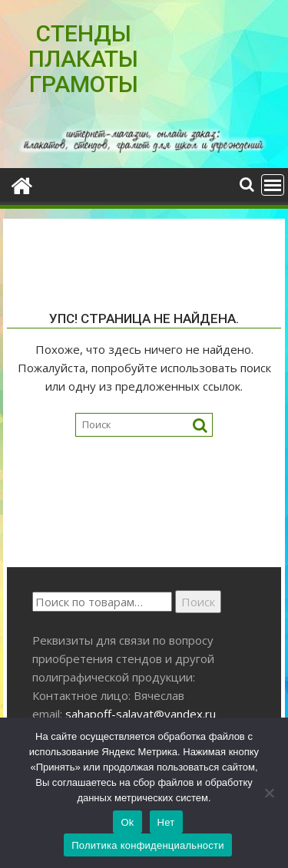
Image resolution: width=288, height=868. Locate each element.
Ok (127, 822)
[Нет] (269, 793)
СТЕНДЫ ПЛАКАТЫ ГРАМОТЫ (83, 59)
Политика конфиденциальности (148, 845)
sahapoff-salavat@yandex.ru (141, 714)
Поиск (198, 602)
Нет (166, 822)
